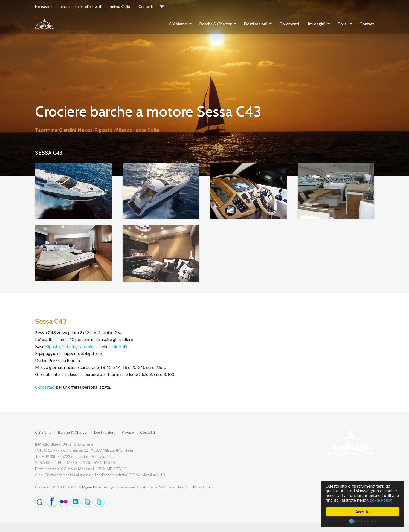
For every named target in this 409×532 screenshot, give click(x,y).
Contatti (145, 6)
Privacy (128, 432)
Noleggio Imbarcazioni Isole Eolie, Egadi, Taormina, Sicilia (82, 6)
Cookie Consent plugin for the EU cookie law (363, 521)
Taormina (87, 346)
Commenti (289, 24)
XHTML (192, 487)
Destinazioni (256, 24)
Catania (69, 346)
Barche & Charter (215, 24)
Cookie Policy (380, 500)
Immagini (317, 24)
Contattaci (45, 387)
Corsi (342, 24)
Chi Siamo (43, 432)
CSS (206, 487)
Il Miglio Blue (90, 487)
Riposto (53, 346)
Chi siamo (178, 24)
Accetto (363, 512)
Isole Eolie (119, 346)
